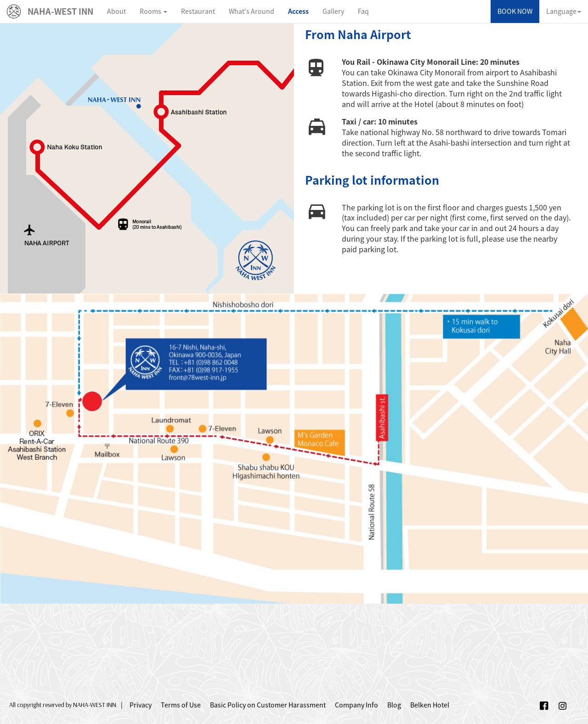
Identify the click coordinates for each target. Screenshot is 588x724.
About (116, 11)
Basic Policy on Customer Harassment (268, 705)
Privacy (141, 705)
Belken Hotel (430, 705)
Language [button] (564, 11)
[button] (153, 11)
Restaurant (198, 11)
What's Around (252, 11)
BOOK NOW (515, 11)
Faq (363, 11)
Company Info (356, 705)
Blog (394, 705)
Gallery (333, 11)
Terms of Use (181, 705)
